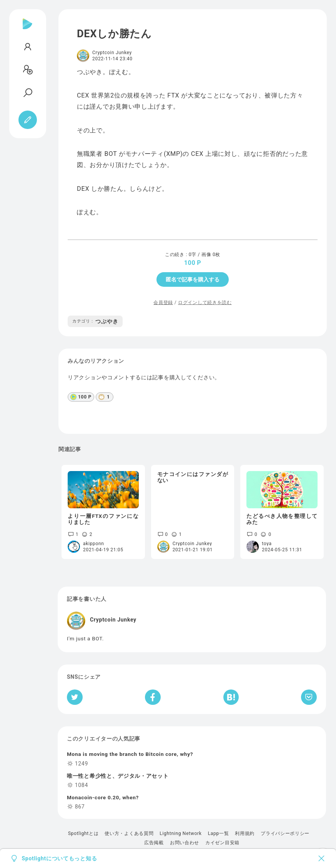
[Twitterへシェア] (75, 697)
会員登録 (163, 303)
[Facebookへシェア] (153, 697)
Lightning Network (180, 833)
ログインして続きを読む (205, 303)
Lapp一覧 (219, 833)
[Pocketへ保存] (309, 697)
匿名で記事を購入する (193, 279)
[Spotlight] (27, 30)
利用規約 (245, 833)
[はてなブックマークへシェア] (231, 697)
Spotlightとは (83, 833)
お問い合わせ (185, 843)
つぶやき (95, 321)
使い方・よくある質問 (129, 833)
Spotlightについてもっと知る (60, 858)
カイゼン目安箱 (222, 843)
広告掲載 (154, 843)
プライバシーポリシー (285, 833)
